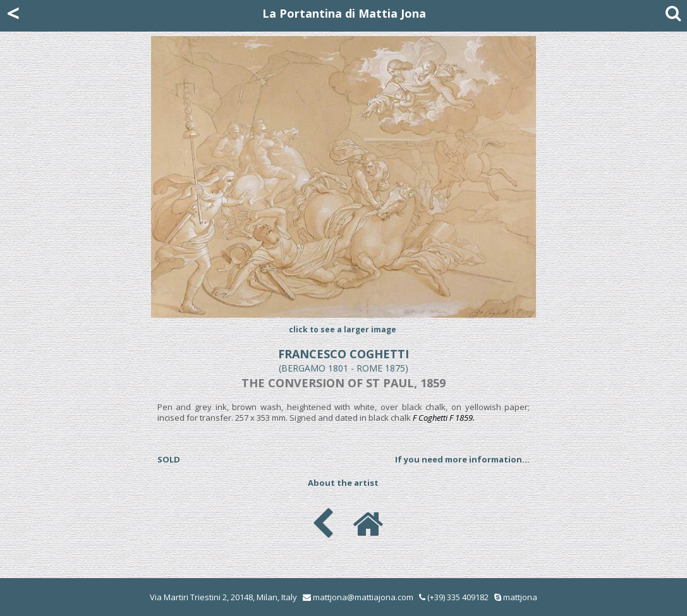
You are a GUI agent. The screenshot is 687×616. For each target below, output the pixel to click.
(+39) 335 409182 (454, 597)
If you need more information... (462, 459)
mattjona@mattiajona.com (363, 597)
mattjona (520, 597)
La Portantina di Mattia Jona (344, 13)
